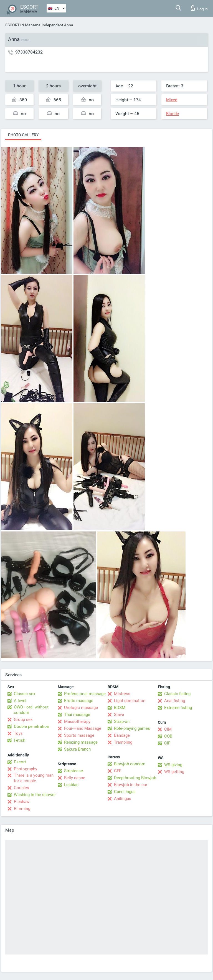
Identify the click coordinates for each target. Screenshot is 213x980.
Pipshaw (22, 802)
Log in (199, 8)
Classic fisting (177, 694)
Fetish (20, 740)
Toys (18, 733)
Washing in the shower (35, 795)
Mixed (172, 100)
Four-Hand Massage (83, 728)
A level (20, 701)
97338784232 (29, 52)
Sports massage (79, 735)
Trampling (123, 742)
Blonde (173, 114)
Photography (26, 769)
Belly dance (75, 778)
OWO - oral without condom (31, 710)
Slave (119, 715)
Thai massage (77, 715)
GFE (118, 771)
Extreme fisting (178, 708)
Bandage (122, 735)
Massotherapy (77, 721)
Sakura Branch (77, 749)
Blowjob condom (130, 764)
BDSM (120, 708)
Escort (20, 762)
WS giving (173, 765)
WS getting (174, 772)
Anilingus (123, 799)
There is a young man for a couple (34, 778)
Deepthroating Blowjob (135, 778)
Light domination (130, 701)
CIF (167, 743)
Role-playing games (132, 728)
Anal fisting (175, 701)
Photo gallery (23, 135)
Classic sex (25, 694)
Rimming (22, 809)
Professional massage (85, 694)
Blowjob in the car (131, 785)
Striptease (73, 771)
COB (168, 736)
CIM (168, 729)
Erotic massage (79, 701)
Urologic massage (81, 708)
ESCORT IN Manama (23, 25)
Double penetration (31, 726)
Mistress (122, 694)
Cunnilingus (125, 792)
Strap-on (122, 721)
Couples (21, 788)
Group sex (23, 720)
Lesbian (71, 785)
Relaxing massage (81, 742)
